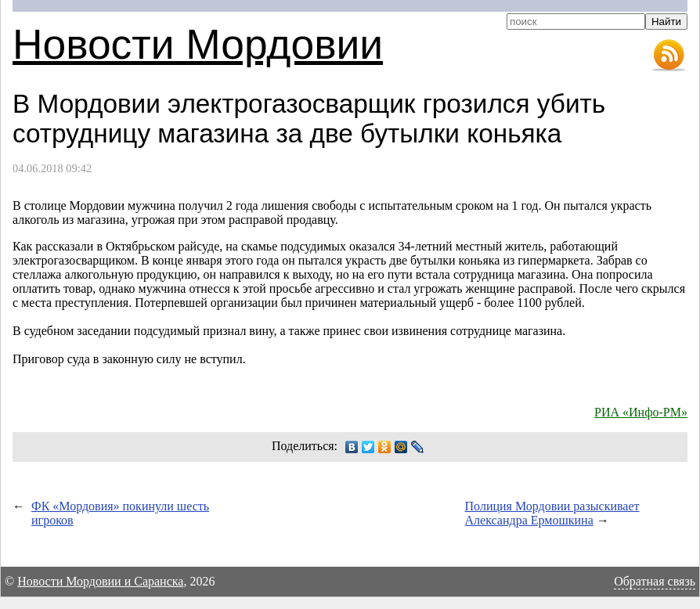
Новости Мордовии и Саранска (100, 581)
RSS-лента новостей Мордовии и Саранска (669, 56)
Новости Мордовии (198, 44)
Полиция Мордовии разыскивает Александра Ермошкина (552, 513)
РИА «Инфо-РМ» (641, 412)
